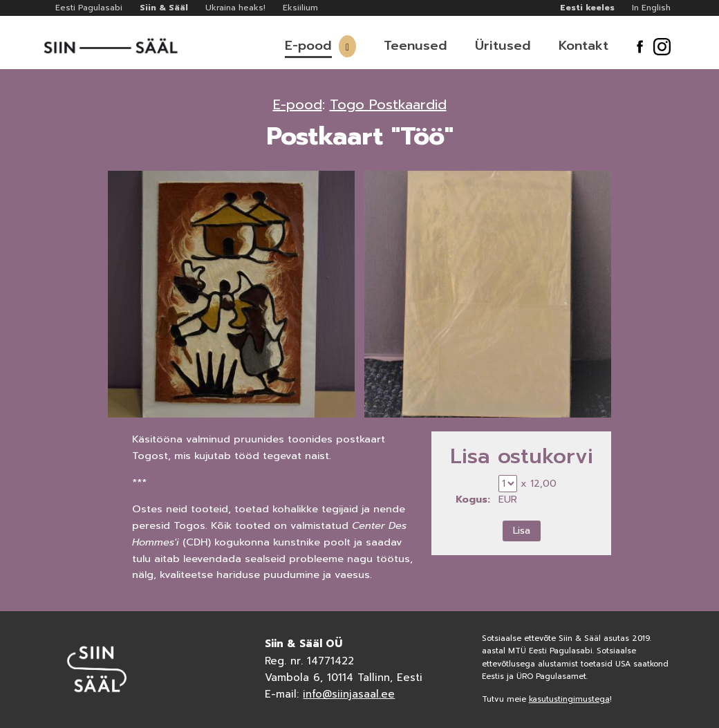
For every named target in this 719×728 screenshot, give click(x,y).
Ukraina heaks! (235, 8)
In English (651, 8)
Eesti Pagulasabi (89, 8)
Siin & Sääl (164, 8)
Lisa (522, 531)
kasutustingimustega (569, 699)
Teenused (415, 46)
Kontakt (583, 46)
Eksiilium (300, 8)
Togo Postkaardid (388, 104)
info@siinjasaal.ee (349, 694)
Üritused (503, 46)
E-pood (308, 46)
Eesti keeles (587, 8)
